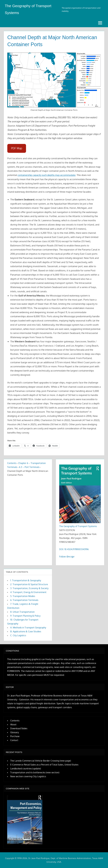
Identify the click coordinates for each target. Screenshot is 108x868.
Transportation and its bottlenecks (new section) (35, 772)
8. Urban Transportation (22, 612)
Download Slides (19, 728)
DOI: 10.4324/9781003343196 (74, 549)
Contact (14, 740)
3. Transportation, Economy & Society (29, 588)
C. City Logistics (18, 635)
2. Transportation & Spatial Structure (29, 584)
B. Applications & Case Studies (26, 631)
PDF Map (17, 148)
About (13, 724)
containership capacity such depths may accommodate (47, 175)
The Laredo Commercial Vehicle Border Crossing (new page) (41, 761)
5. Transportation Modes (23, 596)
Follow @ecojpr (67, 557)
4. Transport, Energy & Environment (28, 592)
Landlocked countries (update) (26, 769)
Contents (12, 463)
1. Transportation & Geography (26, 580)
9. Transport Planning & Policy (25, 616)
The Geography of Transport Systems (78, 526)
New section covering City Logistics (28, 776)
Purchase (15, 736)
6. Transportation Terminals (24, 600)
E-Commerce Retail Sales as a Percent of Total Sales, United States (44, 765)
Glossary (15, 732)
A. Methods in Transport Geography (28, 628)
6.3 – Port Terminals (29, 467)
